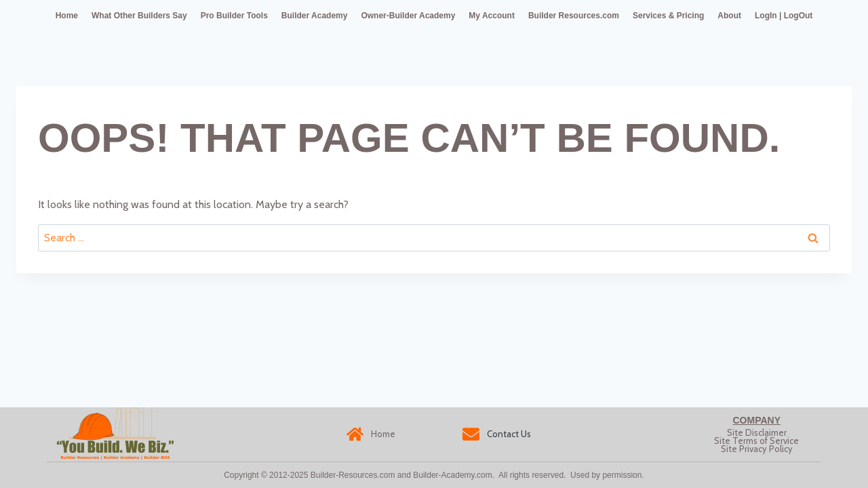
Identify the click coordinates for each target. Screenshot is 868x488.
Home (67, 16)
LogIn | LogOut (784, 16)
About (729, 16)
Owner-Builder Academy (408, 16)
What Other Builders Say (139, 16)
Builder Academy (315, 16)
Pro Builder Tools (234, 16)
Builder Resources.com (574, 16)
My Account (492, 16)
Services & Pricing (668, 16)
